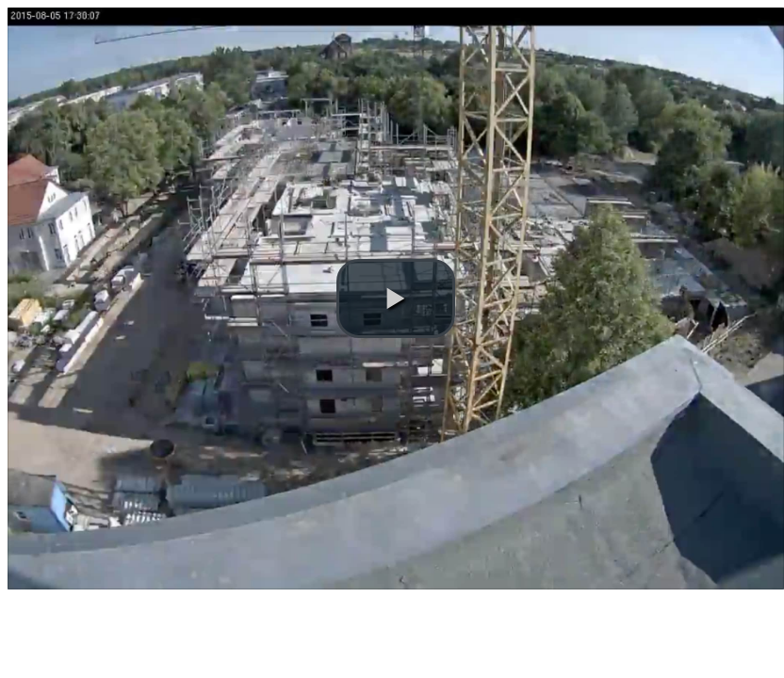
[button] (396, 299)
